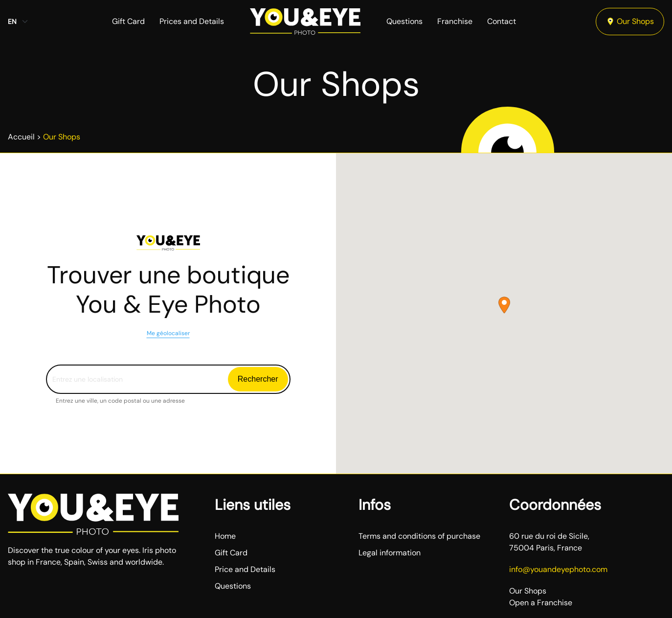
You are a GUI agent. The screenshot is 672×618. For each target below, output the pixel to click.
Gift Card (128, 21)
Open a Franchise (541, 603)
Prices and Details (192, 21)
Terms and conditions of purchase (419, 536)
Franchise (455, 21)
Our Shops (630, 21)
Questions (404, 21)
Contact (502, 21)
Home (225, 536)
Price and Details (245, 569)
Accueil (21, 137)
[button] (504, 305)
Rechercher (258, 379)
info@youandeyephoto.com (558, 569)
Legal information (390, 553)
